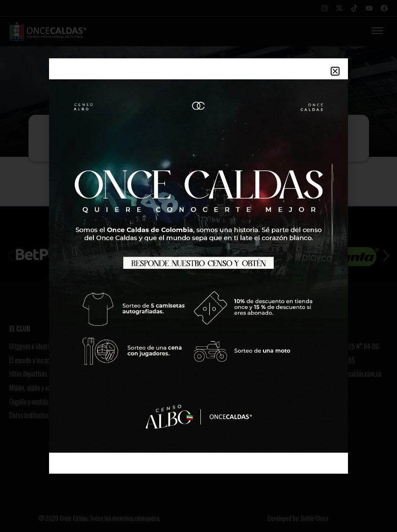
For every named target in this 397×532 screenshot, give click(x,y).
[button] (335, 71)
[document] (198, 266)
